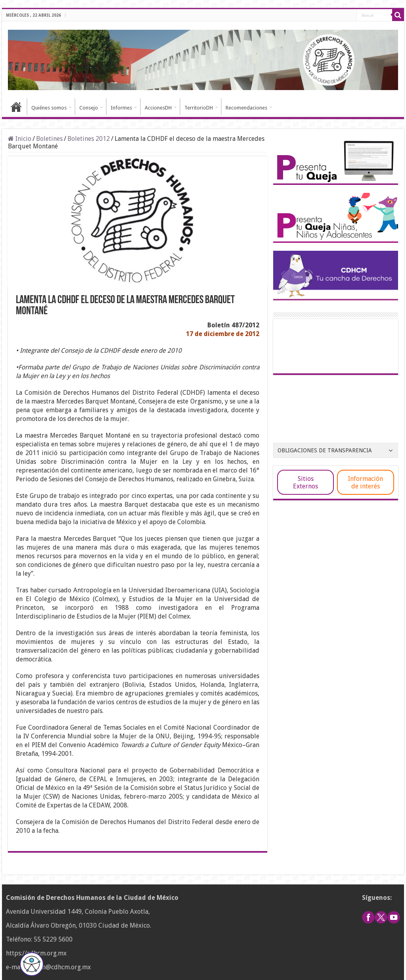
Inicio (16, 107)
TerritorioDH (199, 108)
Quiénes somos (49, 108)
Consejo (89, 108)
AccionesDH (158, 108)
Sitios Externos (305, 482)
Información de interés (366, 482)
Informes (121, 108)
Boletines (49, 139)
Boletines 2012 (89, 139)
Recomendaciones (246, 108)
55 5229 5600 (53, 939)
